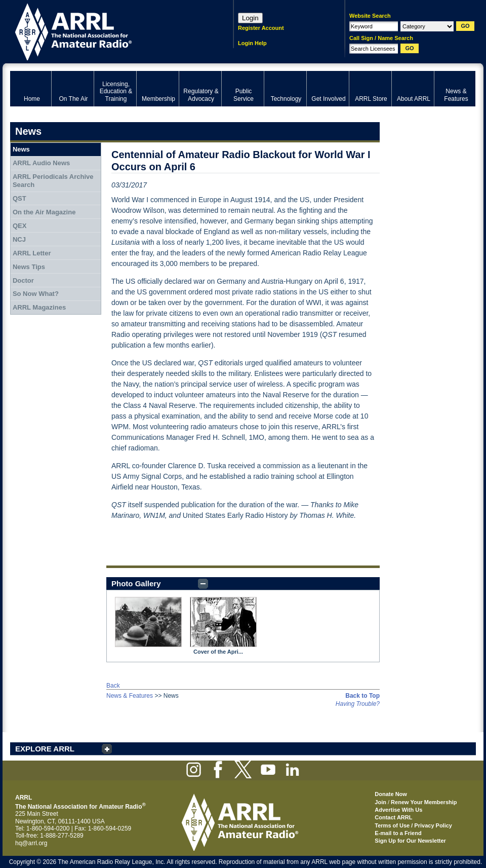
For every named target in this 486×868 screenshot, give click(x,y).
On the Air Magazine (44, 212)
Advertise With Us (398, 810)
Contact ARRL (393, 817)
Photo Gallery (136, 583)
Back (113, 686)
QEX (19, 226)
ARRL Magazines (39, 307)
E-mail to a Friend (398, 833)
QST (19, 198)
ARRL (109, 31)
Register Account (261, 28)
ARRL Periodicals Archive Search (53, 181)
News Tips (29, 267)
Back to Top (362, 696)
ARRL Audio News (41, 163)
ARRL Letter (32, 253)
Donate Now (391, 794)
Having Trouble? (358, 704)
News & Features (130, 696)
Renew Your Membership (424, 802)
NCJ (19, 239)
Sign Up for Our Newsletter (410, 841)
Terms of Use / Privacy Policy (413, 825)
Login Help (252, 43)
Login (250, 18)
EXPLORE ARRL (45, 749)
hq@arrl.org (31, 843)
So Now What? (36, 294)
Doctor (23, 280)
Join (380, 802)
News (21, 149)
